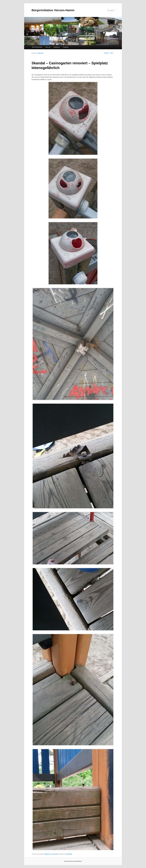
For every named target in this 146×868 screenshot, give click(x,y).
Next (112, 53)
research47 (55, 854)
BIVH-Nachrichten (37, 47)
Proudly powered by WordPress (73, 861)
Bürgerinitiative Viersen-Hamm (53, 10)
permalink (69, 854)
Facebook (66, 47)
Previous (106, 53)
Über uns (48, 47)
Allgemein (47, 854)
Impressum (57, 47)
